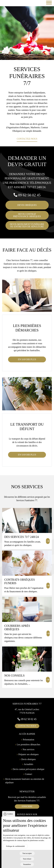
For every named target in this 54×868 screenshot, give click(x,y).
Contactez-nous (27, 139)
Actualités (29, 764)
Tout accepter (27, 856)
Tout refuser (27, 861)
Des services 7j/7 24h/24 (22, 537)
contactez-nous (27, 726)
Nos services (28, 749)
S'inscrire (27, 806)
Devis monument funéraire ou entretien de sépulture (25, 781)
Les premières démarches (29, 744)
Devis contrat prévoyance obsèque (29, 769)
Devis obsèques (27, 205)
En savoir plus (27, 359)
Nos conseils (14, 676)
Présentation (28, 740)
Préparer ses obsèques (29, 754)
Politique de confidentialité (15, 849)
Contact (29, 774)
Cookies (10, 816)
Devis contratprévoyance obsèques (27, 215)
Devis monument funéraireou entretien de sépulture (27, 225)
